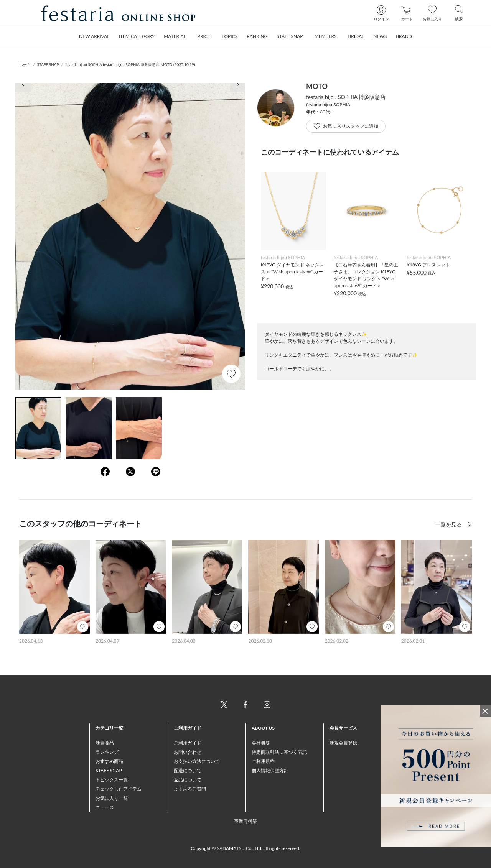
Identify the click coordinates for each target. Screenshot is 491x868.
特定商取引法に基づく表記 (279, 752)
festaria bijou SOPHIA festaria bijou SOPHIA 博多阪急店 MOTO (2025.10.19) (130, 64)
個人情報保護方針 (270, 770)
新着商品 (105, 743)
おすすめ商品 (109, 761)
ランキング (107, 752)
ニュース (105, 807)
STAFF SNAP (48, 64)
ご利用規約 (263, 761)
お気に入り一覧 (112, 798)
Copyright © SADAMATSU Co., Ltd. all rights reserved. (246, 848)
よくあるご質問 (190, 789)
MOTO (317, 86)
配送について (188, 770)
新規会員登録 (343, 743)
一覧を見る (449, 524)
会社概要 (261, 743)
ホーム (25, 64)
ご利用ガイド (188, 743)
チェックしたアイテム (119, 789)
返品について (188, 780)
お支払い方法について (197, 761)
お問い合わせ (188, 752)
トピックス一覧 (112, 780)
